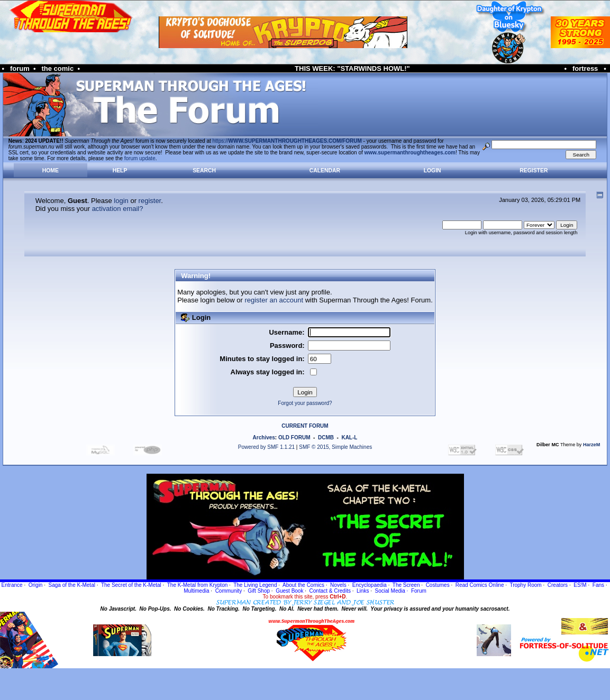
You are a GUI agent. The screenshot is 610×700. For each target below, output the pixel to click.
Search (204, 171)
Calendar (325, 171)
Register (534, 171)
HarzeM (591, 445)
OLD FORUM (294, 438)
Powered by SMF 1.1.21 (266, 447)
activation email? (118, 209)
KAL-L (349, 438)
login (121, 201)
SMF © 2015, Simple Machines (335, 447)
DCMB (326, 438)
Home (51, 171)
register (150, 201)
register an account (274, 300)
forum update (140, 158)
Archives (264, 438)
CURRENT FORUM (305, 426)
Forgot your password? (305, 403)
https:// (287, 141)
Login (433, 171)
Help (120, 171)
